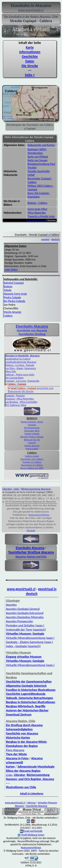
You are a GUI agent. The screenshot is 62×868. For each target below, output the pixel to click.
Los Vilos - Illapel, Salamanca (21, 368)
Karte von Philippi (38, 157)
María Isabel (32, 449)
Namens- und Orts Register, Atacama (30, 779)
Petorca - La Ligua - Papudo (20, 365)
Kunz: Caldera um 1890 (32, 468)
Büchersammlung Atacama (36, 489)
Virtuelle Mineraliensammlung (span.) (30, 638)
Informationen (30, 52)
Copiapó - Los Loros (16, 381)
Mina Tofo (11, 371)
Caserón (32, 443)
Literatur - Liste (11, 489)
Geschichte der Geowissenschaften (29, 682)
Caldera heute (32, 456)
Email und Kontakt (33, 831)
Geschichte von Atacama (32, 330)
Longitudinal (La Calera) (18, 359)
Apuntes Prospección (19, 621)
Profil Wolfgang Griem (31, 835)
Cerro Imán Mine (37, 209)
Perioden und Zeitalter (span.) (25, 625)
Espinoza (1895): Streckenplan (37, 151)
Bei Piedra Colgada (14, 301)
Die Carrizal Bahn (14, 378)
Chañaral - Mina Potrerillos (20, 399)
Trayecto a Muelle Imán (41, 216)
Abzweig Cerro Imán (15, 294)
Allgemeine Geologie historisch (26, 686)
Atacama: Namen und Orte (31, 557)
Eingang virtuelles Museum (24, 657)
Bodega (8, 286)
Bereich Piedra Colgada (32, 437)
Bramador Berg (32, 431)
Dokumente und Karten (41, 145)
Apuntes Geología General (23, 609)
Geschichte (30, 57)
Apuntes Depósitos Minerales (25, 617)
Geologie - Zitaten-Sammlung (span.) (29, 642)
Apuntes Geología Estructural (25, 613)
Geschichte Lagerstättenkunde (26, 694)
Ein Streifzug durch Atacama (24, 725)
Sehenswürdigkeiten (19, 729)
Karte (30, 47)
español (45, 239)
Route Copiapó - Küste (32, 422)
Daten (30, 61)
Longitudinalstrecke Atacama (21, 362)
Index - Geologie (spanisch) (23, 646)
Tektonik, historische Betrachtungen (30, 698)
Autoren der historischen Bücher (27, 710)
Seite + (30, 75)
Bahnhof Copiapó (14, 283)
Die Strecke (30, 66)
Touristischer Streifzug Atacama (31, 552)
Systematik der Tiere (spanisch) (26, 630)
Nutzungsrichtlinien (39, 515)
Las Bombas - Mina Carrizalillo (21, 402)
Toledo (8, 290)
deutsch (55, 239)
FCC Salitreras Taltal (16, 405)
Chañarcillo (33, 381)
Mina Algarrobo (37, 213)
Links (9, 775)
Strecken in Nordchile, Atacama (22, 356)
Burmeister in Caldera (32, 465)
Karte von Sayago (38, 160)
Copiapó (32, 425)
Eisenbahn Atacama (32, 326)
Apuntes (11, 605)
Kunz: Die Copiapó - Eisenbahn (39, 195)
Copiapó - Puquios (15, 396)
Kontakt (31, 531)
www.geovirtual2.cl (36, 220)
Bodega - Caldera (37, 203)
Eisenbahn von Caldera (32, 459)
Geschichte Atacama (37, 806)
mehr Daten (11, 269)
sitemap (31, 803)
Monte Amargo (12, 312)
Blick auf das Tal (32, 440)
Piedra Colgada (12, 297)
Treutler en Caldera (32, 462)
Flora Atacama (15, 750)
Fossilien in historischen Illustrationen (31, 690)
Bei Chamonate (32, 428)
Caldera (8, 316)
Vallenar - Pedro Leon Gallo (20, 375)
